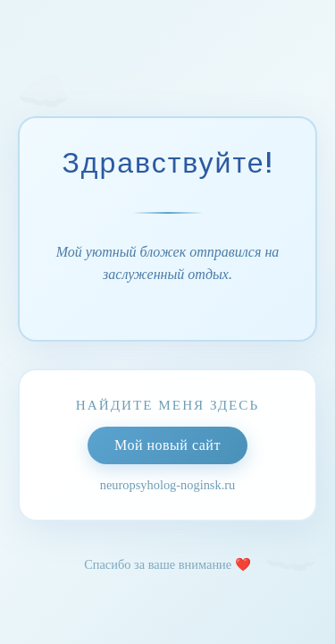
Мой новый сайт (167, 445)
